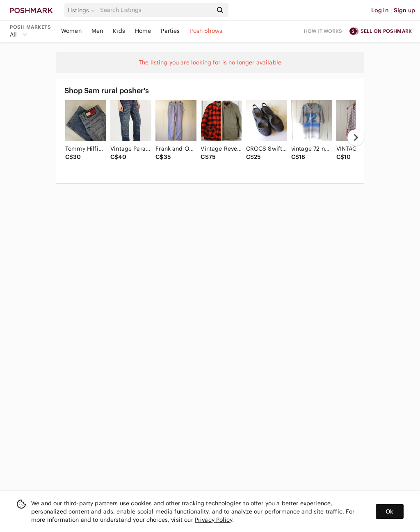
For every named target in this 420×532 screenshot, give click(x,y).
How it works (323, 31)
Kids (119, 31)
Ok (389, 511)
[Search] (155, 10)
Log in (380, 10)
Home (143, 31)
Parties (170, 31)
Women (71, 31)
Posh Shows (206, 31)
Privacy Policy (213, 520)
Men (97, 31)
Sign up (404, 10)
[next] (356, 138)
